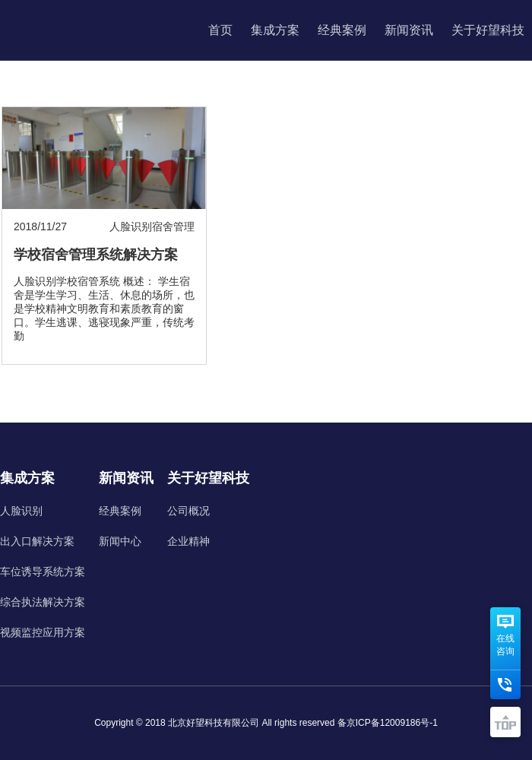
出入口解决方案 (37, 541)
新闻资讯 (409, 30)
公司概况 (188, 511)
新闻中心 (120, 541)
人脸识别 (21, 511)
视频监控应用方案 (43, 632)
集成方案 (275, 30)
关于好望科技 (488, 30)
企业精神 (188, 541)
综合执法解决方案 (43, 602)
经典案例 (342, 30)
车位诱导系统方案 (43, 572)
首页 (220, 30)
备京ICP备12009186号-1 (388, 723)
